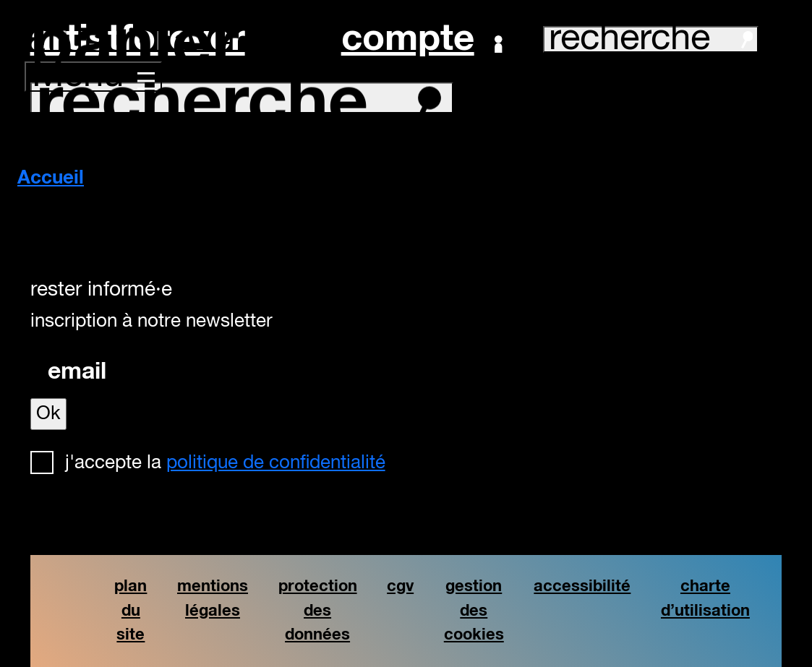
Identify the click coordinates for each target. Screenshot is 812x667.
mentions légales (213, 599)
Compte (422, 40)
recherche (651, 39)
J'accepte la (225, 463)
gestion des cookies (474, 611)
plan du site (131, 611)
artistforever (138, 39)
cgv (400, 586)
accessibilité (582, 586)
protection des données (318, 611)
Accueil (51, 178)
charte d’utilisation (705, 599)
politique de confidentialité (276, 463)
